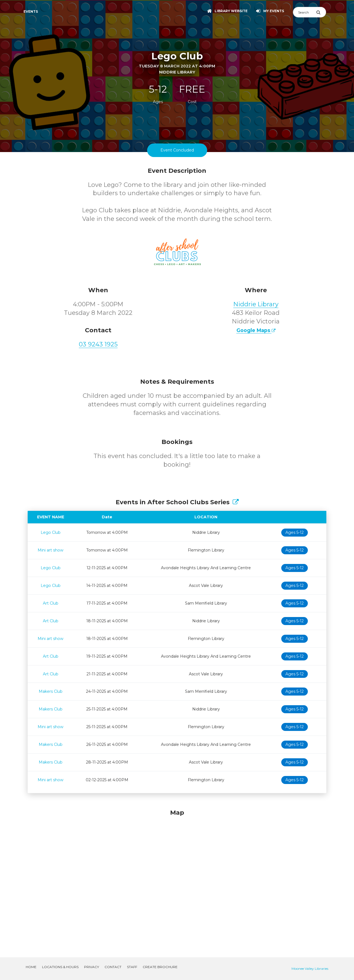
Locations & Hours (60, 967)
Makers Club (51, 691)
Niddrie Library (256, 304)
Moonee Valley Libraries (310, 969)
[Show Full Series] (236, 502)
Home (31, 967)
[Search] (304, 12)
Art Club (51, 603)
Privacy (92, 967)
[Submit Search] (321, 12)
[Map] (177, 877)
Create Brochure (160, 967)
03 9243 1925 (98, 344)
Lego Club (51, 532)
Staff (132, 967)
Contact (113, 967)
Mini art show (50, 550)
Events (31, 11)
